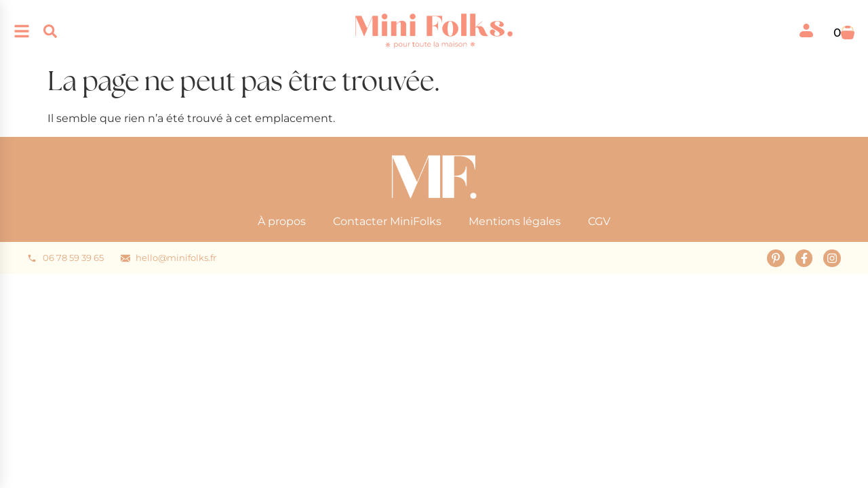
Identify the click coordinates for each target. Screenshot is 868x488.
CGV (599, 221)
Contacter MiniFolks (387, 221)
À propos (282, 221)
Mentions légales (515, 221)
